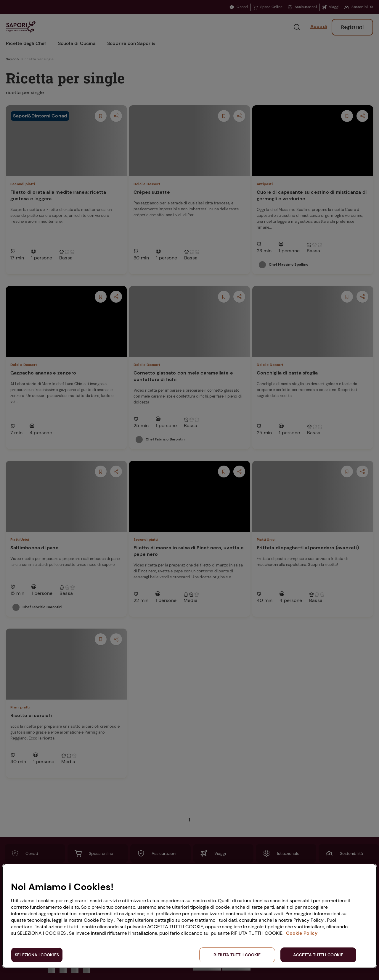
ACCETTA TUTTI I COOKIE (318, 955)
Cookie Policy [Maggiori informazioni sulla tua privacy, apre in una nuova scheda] (302, 933)
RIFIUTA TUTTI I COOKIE (237, 955)
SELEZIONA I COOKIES (37, 955)
